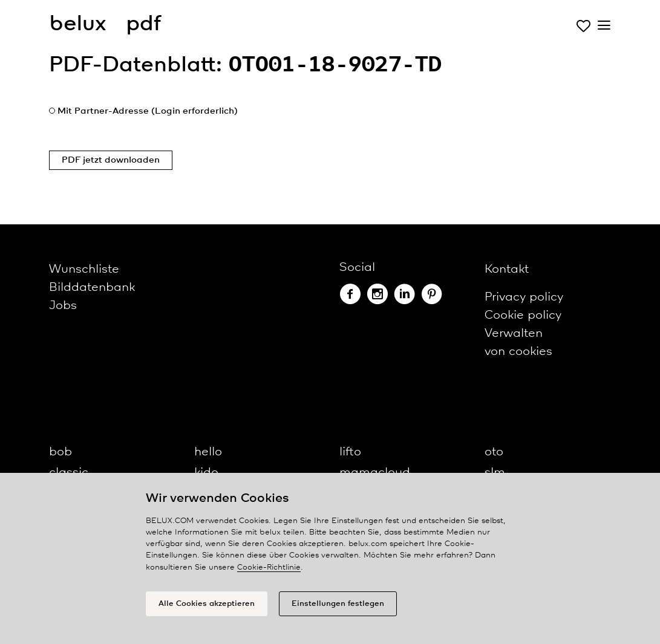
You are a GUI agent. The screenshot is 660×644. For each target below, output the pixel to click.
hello (208, 452)
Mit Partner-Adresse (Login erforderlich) (148, 111)
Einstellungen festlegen (338, 604)
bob (60, 452)
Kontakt (507, 269)
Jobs (63, 306)
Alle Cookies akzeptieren (207, 604)
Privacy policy (524, 297)
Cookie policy (523, 315)
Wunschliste (84, 269)
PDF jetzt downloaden (111, 160)
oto (494, 452)
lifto (350, 452)
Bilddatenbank (92, 288)
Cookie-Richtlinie (269, 568)
